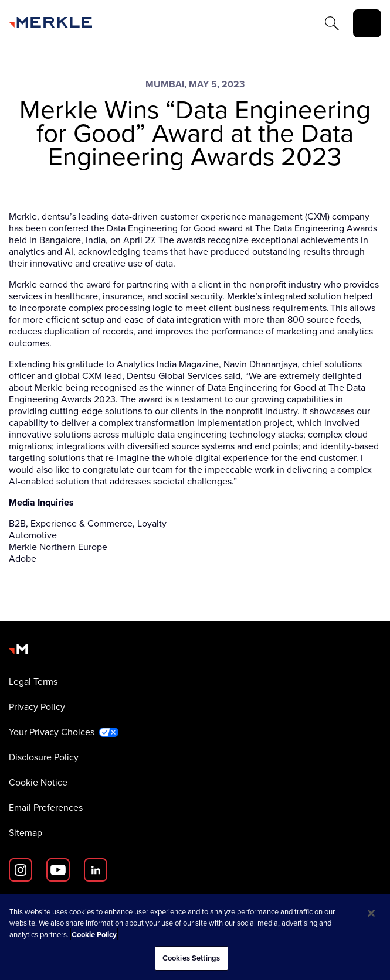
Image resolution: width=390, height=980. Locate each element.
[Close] (371, 913)
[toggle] (367, 23)
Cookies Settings (191, 958)
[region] (195, 937)
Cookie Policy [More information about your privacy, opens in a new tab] (94, 935)
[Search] (332, 23)
